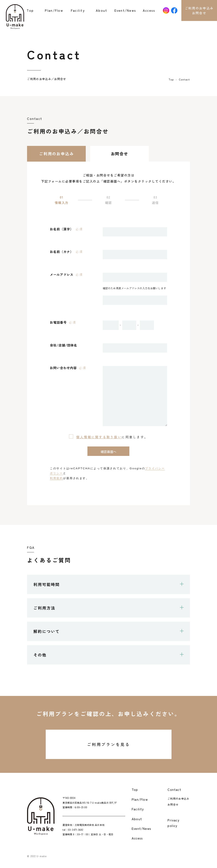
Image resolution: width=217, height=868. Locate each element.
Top (30, 10)
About (101, 10)
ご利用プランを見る (108, 744)
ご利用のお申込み (178, 799)
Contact (174, 789)
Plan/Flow (54, 10)
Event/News (125, 10)
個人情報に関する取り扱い (99, 437)
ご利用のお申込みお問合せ (199, 10)
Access (149, 10)
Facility (78, 10)
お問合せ (173, 804)
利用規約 (57, 478)
